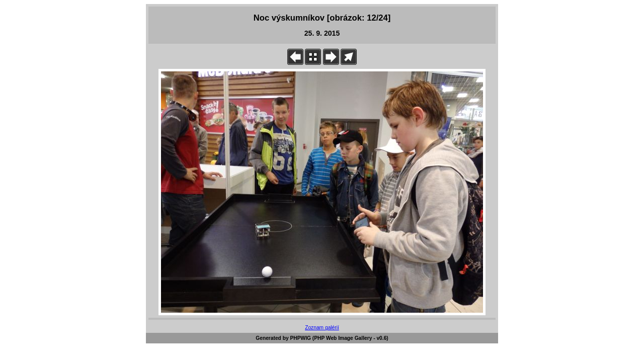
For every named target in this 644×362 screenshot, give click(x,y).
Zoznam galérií (322, 328)
